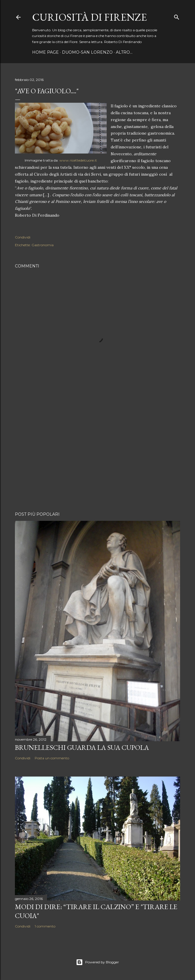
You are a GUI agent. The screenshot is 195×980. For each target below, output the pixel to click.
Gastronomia (43, 245)
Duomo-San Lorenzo (87, 52)
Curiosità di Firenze (89, 17)
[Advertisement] (97, 457)
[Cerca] (177, 16)
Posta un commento (52, 758)
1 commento (45, 926)
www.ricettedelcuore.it (78, 160)
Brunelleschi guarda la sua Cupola (82, 747)
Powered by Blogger (97, 962)
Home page (45, 52)
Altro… (124, 52)
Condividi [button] (23, 237)
